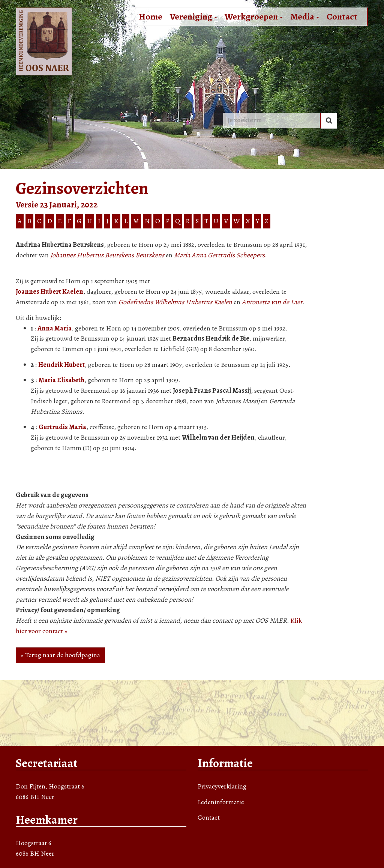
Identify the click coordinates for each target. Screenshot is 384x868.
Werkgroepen (254, 17)
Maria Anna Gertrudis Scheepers (219, 255)
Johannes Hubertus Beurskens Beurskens (107, 255)
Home (151, 17)
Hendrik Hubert (61, 365)
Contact (342, 17)
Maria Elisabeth (61, 380)
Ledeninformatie (221, 802)
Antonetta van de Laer (272, 302)
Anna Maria (55, 328)
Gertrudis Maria (62, 427)
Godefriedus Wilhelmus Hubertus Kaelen (175, 302)
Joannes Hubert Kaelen (49, 291)
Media (305, 17)
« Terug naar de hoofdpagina (60, 655)
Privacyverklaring (222, 786)
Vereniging (193, 17)
